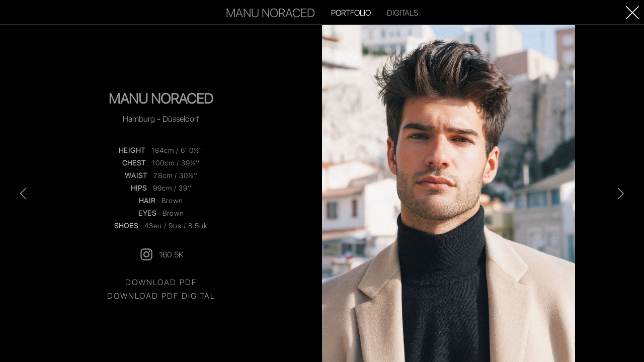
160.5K (161, 254)
